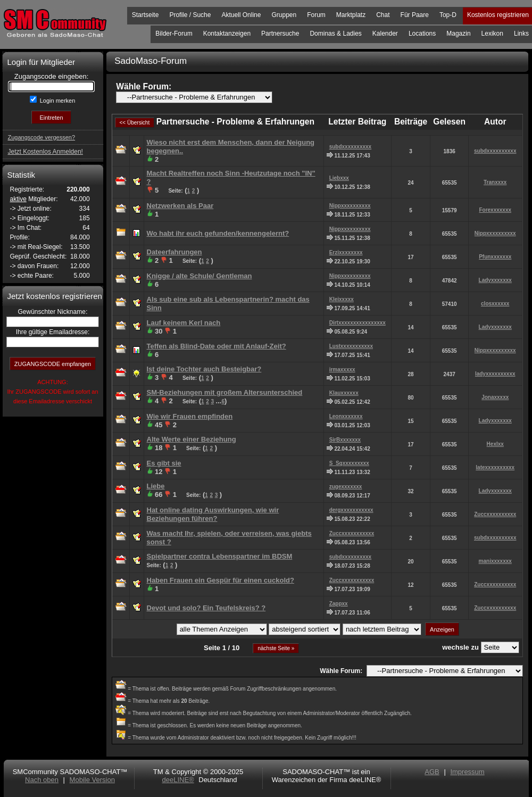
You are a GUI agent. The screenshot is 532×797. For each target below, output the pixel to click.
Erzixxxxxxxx (346, 252)
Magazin (458, 34)
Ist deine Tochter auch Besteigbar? (204, 369)
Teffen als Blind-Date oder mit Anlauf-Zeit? (217, 346)
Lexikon (492, 34)
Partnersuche (280, 34)
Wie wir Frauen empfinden (190, 416)
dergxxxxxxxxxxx (351, 510)
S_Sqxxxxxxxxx (349, 463)
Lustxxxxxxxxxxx (351, 346)
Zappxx (339, 604)
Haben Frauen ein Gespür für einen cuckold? (221, 580)
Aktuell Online (241, 15)
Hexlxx (495, 444)
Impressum (467, 772)
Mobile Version (92, 780)
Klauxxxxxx (344, 393)
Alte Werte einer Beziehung (192, 439)
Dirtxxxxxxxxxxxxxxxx (358, 323)
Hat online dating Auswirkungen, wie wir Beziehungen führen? (213, 514)
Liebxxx (339, 178)
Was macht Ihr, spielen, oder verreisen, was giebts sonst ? (229, 538)
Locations (422, 34)
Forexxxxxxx (495, 210)
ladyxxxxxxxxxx (495, 374)
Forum (316, 15)
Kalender (385, 34)
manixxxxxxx (495, 561)
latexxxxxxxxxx (495, 467)
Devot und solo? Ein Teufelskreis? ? (206, 608)
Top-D (448, 15)
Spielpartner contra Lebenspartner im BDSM (220, 556)
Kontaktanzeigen (227, 34)
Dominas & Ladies (335, 34)
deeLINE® (178, 780)
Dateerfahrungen (174, 252)
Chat (383, 15)
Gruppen (284, 15)
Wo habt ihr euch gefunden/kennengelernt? (218, 233)
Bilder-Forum (174, 34)
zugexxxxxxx (346, 487)
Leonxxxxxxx (346, 416)
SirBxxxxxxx (345, 440)
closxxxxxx (495, 304)
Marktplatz (351, 15)
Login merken (57, 101)
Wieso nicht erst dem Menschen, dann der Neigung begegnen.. (231, 147)
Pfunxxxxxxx (495, 257)
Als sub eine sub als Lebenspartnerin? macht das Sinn (228, 304)
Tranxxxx (495, 182)
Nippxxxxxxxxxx (350, 206)
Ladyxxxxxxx (495, 280)
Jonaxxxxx (495, 397)
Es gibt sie (164, 463)
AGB (432, 772)
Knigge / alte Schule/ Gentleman (199, 276)
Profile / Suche (190, 15)
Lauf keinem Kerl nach (184, 323)
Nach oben (42, 780)
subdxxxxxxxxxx (351, 147)
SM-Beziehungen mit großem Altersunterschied (225, 392)
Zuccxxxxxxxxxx (495, 514)
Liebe (156, 486)
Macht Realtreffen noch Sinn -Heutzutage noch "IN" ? (231, 177)
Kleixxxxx (342, 299)
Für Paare (415, 15)
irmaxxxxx (342, 370)
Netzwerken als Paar (180, 206)
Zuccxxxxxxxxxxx (352, 533)
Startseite (146, 15)
